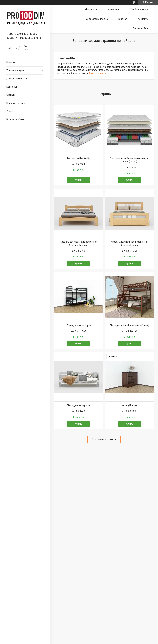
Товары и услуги (15, 70)
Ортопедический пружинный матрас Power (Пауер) (129, 160)
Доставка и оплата (17, 79)
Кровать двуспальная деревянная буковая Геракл (129, 243)
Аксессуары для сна (97, 19)
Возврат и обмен (15, 119)
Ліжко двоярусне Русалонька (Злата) (129, 325)
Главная (11, 62)
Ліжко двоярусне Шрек (79, 325)
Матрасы (90, 9)
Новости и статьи (16, 103)
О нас (9, 111)
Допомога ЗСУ (140, 28)
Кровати (112, 9)
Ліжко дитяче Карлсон (79, 405)
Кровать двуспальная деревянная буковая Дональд (79, 243)
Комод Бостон (129, 405)
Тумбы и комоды (139, 9)
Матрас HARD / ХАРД (79, 158)
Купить (79, 180)
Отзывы (11, 95)
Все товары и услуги (103, 439)
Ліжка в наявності (99, 73)
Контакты (12, 87)
